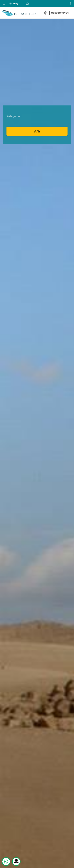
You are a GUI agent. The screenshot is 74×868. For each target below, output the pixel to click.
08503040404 (60, 13)
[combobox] (37, 116)
